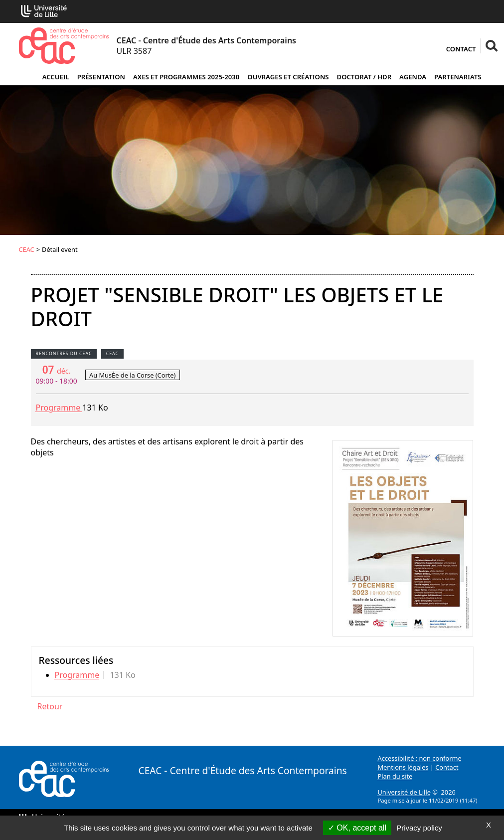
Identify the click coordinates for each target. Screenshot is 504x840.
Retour (50, 706)
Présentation (101, 77)
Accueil (56, 77)
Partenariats (458, 77)
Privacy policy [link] (419, 828)
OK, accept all (357, 828)
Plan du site (395, 776)
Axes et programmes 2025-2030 (186, 77)
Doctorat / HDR (364, 77)
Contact (461, 49)
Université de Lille (404, 792)
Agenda (413, 77)
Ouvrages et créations (288, 77)
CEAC (27, 249)
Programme (59, 408)
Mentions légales (403, 767)
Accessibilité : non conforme (420, 758)
